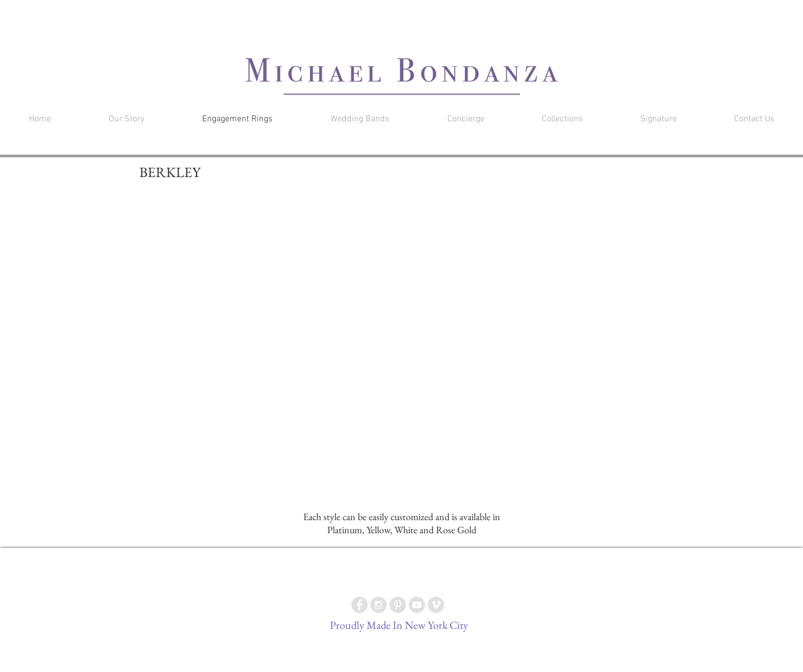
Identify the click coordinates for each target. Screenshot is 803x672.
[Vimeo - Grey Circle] (436, 605)
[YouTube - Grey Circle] (417, 605)
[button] (636, 13)
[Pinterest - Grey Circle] (398, 605)
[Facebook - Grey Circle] (359, 605)
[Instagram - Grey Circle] (379, 605)
